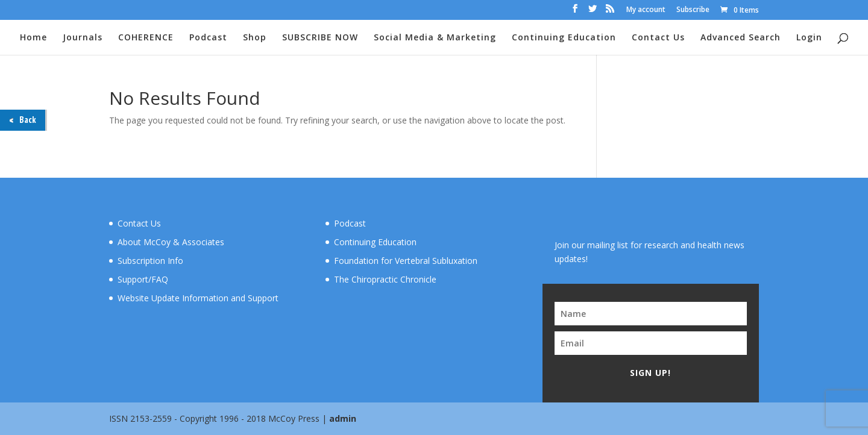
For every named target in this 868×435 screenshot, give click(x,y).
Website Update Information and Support (198, 298)
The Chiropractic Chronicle (385, 279)
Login (809, 38)
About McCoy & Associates (171, 242)
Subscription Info (150, 261)
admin (343, 418)
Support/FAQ (143, 279)
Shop (255, 38)
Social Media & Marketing (435, 38)
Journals (83, 38)
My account (646, 10)
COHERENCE (146, 38)
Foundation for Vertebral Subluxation (406, 261)
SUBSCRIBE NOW (320, 38)
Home (33, 38)
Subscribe (693, 10)
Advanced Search (741, 38)
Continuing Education (564, 38)
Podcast (208, 38)
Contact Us (658, 38)
